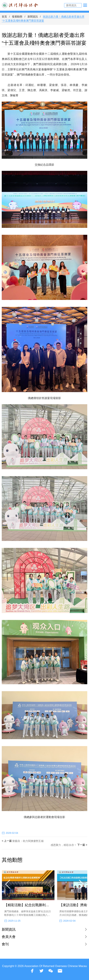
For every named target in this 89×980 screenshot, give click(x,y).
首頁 (4, 17)
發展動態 (17, 17)
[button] (8, 884)
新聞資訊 (33, 17)
